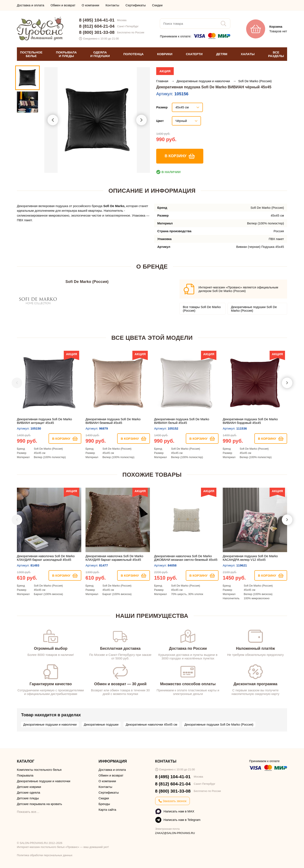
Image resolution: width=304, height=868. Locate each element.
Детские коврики (29, 787)
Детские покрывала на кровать (39, 804)
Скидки (157, 5)
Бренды (104, 804)
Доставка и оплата (31, 5)
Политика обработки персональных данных (45, 855)
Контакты (112, 5)
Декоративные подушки (101, 724)
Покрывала (25, 775)
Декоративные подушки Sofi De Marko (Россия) (254, 309)
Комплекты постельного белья (39, 770)
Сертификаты (136, 5)
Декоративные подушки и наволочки (204, 81)
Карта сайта (107, 810)
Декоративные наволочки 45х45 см (151, 724)
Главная (163, 81)
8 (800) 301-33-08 (97, 32)
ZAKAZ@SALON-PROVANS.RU (175, 833)
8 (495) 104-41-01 (97, 20)
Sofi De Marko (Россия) (255, 81)
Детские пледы (28, 798)
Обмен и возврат (63, 5)
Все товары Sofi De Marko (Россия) (202, 309)
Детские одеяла (28, 792)
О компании (90, 5)
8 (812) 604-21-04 (97, 26)
